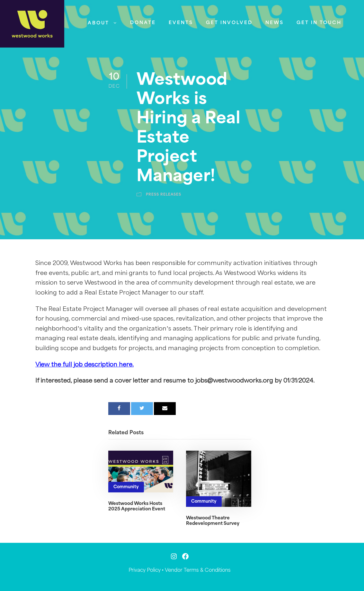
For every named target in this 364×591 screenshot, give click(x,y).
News (275, 23)
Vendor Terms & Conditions (198, 570)
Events (181, 23)
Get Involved (229, 23)
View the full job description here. (84, 365)
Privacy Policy (145, 570)
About (98, 23)
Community (126, 487)
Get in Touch (319, 23)
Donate (143, 23)
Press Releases (164, 195)
